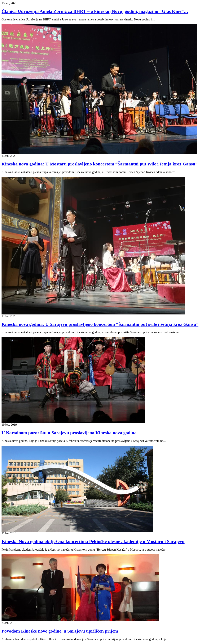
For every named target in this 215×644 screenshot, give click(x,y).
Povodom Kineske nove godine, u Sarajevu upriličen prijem (60, 631)
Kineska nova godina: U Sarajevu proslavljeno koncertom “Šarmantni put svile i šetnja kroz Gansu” (100, 324)
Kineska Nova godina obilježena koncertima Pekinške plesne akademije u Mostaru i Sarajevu (93, 541)
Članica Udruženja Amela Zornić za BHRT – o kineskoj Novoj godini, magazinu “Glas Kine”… (95, 11)
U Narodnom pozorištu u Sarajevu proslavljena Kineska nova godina (69, 433)
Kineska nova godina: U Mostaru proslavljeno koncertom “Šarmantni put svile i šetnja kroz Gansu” (100, 164)
